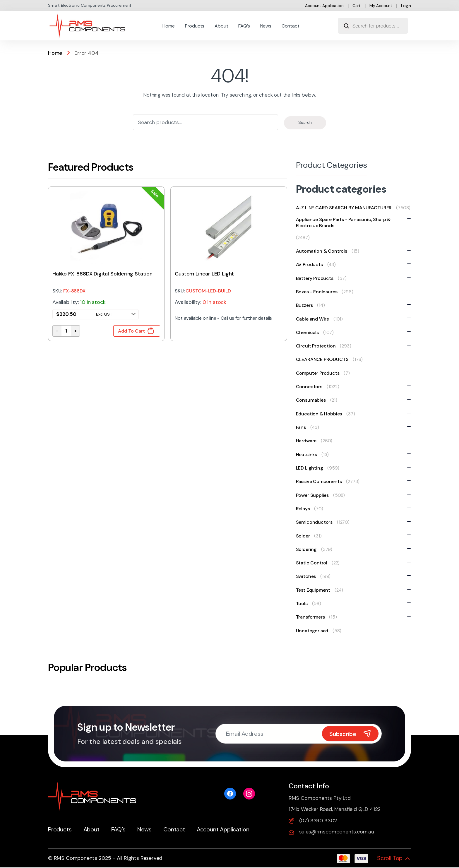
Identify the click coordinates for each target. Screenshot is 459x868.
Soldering (308, 549)
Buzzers (306, 305)
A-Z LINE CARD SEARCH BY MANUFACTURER (345, 208)
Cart (357, 6)
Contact (291, 26)
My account (381, 6)
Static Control (313, 563)
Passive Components (320, 481)
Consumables (312, 400)
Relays (304, 509)
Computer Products (318, 373)
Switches (308, 576)
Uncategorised (312, 631)
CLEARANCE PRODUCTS (322, 359)
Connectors (311, 387)
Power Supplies (314, 495)
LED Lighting (311, 468)
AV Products (311, 264)
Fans (302, 427)
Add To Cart (131, 331)
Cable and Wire (314, 319)
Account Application (324, 6)
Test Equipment (315, 590)
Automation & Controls (323, 251)
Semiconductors (316, 522)
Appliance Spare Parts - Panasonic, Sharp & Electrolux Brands (353, 222)
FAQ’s (244, 26)
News (266, 26)
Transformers (312, 617)
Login (406, 6)
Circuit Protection (317, 346)
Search (305, 122)
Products (195, 26)
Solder (304, 536)
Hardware (308, 441)
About (221, 26)
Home (168, 26)
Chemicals (309, 332)
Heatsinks (308, 454)
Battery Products (316, 278)
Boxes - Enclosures (318, 292)
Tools (303, 604)
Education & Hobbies (321, 414)
